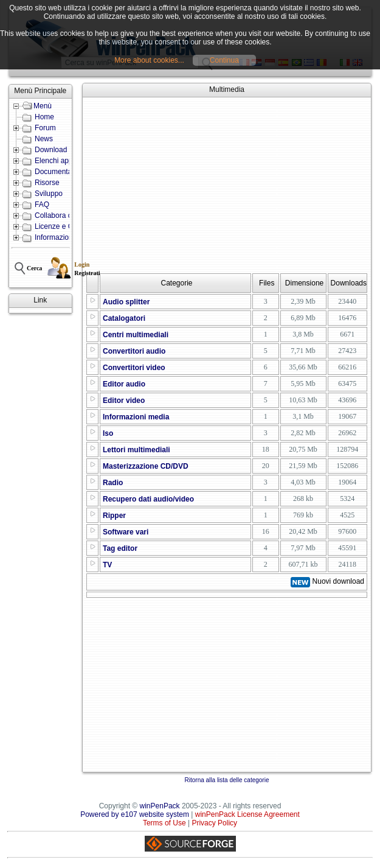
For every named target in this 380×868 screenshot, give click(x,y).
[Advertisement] (233, 185)
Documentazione (62, 172)
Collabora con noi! (64, 215)
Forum (45, 128)
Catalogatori (124, 318)
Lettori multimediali (136, 450)
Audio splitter (126, 302)
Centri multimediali (136, 335)
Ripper (114, 516)
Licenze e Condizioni (68, 226)
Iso (108, 433)
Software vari (126, 532)
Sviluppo (49, 194)
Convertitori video (134, 368)
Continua (224, 60)
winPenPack (160, 806)
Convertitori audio (134, 351)
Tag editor (120, 548)
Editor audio (124, 384)
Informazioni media (136, 417)
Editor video (124, 401)
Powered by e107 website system (135, 814)
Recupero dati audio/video (148, 499)
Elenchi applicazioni (67, 161)
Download (51, 150)
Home (44, 117)
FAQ (42, 205)
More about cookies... (149, 60)
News (44, 139)
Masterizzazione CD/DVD (146, 466)
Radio (113, 483)
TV (107, 565)
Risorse (47, 183)
